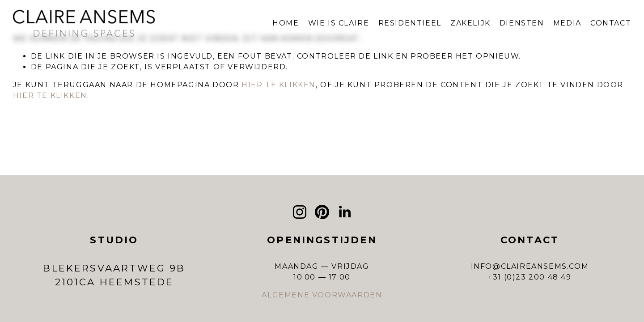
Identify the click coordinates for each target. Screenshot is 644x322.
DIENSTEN (522, 23)
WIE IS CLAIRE (339, 23)
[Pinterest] (322, 212)
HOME (286, 23)
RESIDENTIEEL (410, 23)
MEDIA (567, 23)
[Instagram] (300, 212)
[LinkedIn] (344, 212)
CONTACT (611, 23)
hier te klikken (279, 85)
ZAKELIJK (470, 23)
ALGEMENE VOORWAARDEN (322, 295)
